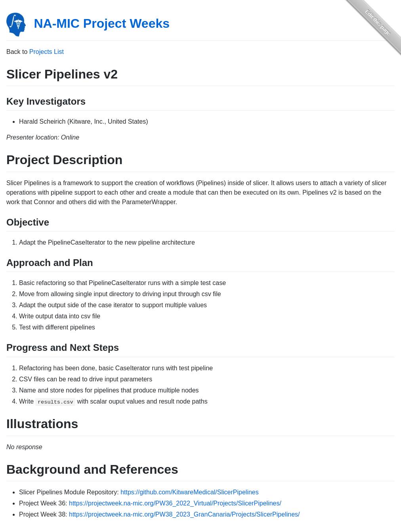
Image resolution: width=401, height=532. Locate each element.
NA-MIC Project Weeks (102, 23)
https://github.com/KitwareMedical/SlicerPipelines (190, 492)
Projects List (47, 52)
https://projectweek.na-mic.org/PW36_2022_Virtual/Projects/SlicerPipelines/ (175, 503)
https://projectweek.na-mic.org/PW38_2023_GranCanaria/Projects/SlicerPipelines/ (184, 514)
